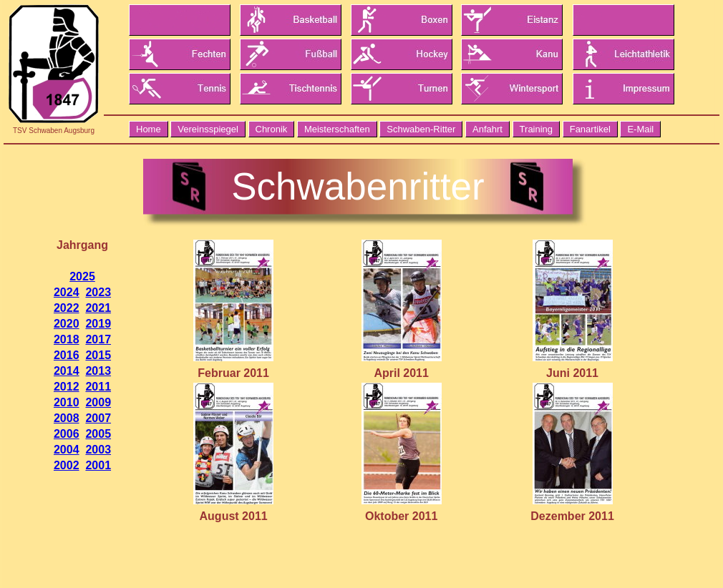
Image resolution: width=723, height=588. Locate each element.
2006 (67, 434)
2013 (98, 371)
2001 (98, 465)
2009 (98, 402)
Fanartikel (590, 129)
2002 (67, 465)
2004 (67, 450)
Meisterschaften (337, 129)
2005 (98, 434)
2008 (67, 418)
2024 (67, 292)
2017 (98, 339)
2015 (98, 355)
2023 (98, 292)
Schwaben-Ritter (421, 129)
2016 (67, 355)
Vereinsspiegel (208, 129)
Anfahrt (487, 129)
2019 (98, 324)
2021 (98, 308)
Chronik (272, 129)
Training (536, 129)
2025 (82, 276)
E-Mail (640, 129)
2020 (67, 324)
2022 (67, 308)
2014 (67, 371)
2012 (67, 387)
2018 (67, 339)
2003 (98, 450)
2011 (98, 387)
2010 (67, 402)
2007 (98, 418)
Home (149, 129)
